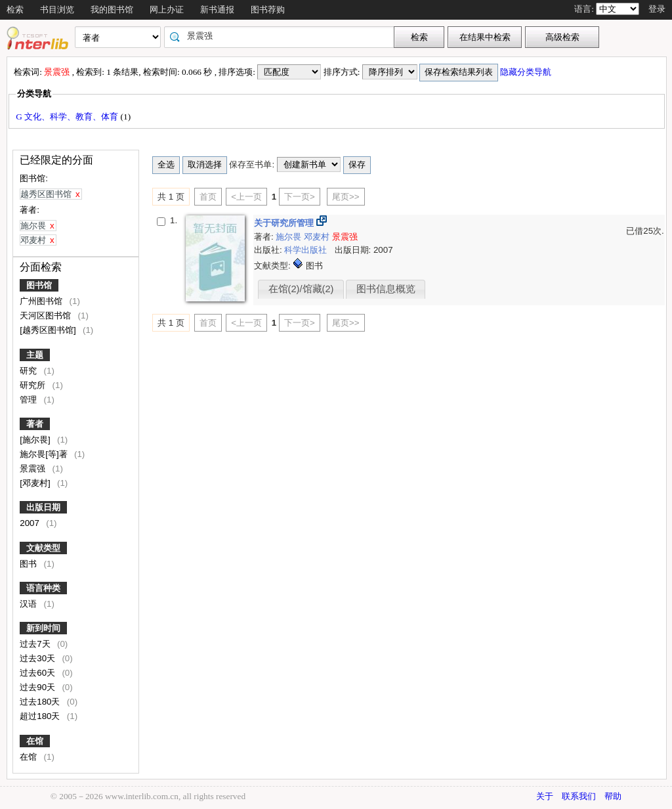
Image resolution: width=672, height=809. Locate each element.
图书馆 (39, 285)
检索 (15, 10)
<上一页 (246, 197)
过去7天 (36, 644)
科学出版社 (307, 250)
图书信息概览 (386, 289)
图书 (30, 564)
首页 (208, 197)
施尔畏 (290, 237)
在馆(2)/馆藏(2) (301, 289)
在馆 (35, 741)
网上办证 (167, 10)
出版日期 (43, 507)
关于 (545, 796)
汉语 (30, 604)
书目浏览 (57, 10)
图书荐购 (268, 10)
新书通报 (217, 10)
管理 (30, 400)
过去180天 (41, 702)
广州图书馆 (42, 301)
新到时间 (43, 628)
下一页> (300, 197)
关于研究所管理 (285, 223)
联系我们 (579, 796)
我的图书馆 (112, 10)
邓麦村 (318, 237)
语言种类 (43, 588)
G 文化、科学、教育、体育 (68, 117)
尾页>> (346, 197)
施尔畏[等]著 (45, 454)
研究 (30, 371)
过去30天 (39, 658)
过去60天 (39, 673)
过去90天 (39, 687)
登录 (657, 9)
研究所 (34, 385)
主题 (35, 355)
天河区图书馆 (47, 316)
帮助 (613, 796)
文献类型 (43, 548)
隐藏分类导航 (527, 72)
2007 (31, 523)
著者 (35, 424)
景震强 (34, 469)
